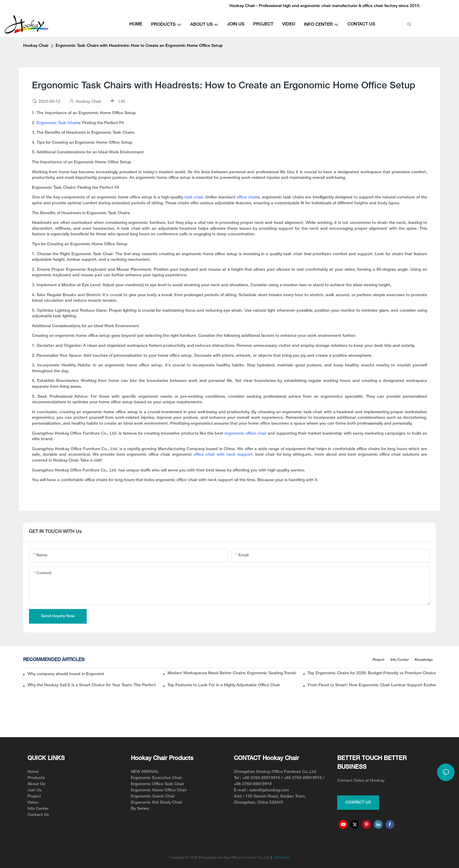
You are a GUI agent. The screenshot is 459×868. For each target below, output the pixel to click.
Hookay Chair (36, 46)
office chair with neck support (223, 455)
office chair (247, 197)
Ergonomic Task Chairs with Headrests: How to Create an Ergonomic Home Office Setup (139, 46)
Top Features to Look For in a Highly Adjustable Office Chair (224, 685)
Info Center (400, 660)
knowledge (424, 660)
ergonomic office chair (246, 434)
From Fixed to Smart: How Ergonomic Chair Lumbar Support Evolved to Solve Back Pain (372, 685)
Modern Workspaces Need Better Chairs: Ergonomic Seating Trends (232, 673)
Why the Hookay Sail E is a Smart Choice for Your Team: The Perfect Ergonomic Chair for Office (92, 685)
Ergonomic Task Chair (57, 123)
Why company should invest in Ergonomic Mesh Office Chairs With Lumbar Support (66, 674)
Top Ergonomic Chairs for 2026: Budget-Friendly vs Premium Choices (372, 673)
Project (378, 660)
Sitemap (282, 858)
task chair (194, 197)
